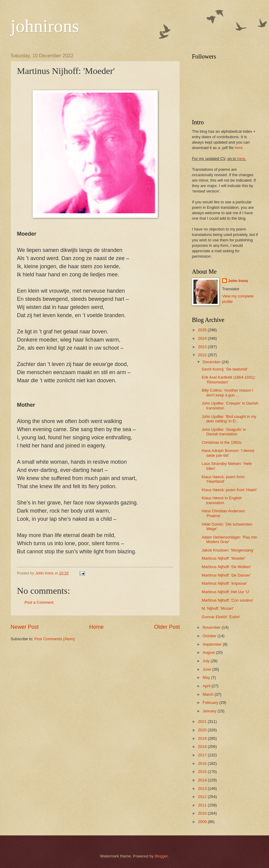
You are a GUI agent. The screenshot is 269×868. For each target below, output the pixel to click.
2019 (203, 738)
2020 (203, 730)
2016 (203, 763)
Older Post (167, 627)
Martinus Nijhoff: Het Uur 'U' (226, 592)
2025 (203, 330)
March (208, 694)
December (212, 362)
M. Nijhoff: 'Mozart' (218, 608)
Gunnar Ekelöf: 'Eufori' (221, 617)
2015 (203, 772)
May (207, 677)
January (210, 711)
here (239, 148)
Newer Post (25, 627)
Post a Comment (39, 602)
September (213, 644)
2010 (203, 813)
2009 (203, 822)
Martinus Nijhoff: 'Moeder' (224, 558)
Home (96, 627)
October (210, 636)
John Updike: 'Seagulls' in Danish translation (224, 432)
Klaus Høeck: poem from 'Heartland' (223, 479)
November (212, 627)
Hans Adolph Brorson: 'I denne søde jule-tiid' (228, 453)
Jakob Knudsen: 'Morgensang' (228, 550)
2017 (203, 755)
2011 (203, 805)
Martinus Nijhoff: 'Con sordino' (227, 600)
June (207, 669)
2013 (203, 789)
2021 (203, 722)
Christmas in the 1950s (222, 442)
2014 (203, 780)
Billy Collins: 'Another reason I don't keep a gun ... (227, 393)
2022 (203, 355)
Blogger (161, 856)
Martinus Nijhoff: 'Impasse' (224, 583)
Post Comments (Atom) (55, 639)
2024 (203, 338)
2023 (203, 347)
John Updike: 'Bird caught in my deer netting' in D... (229, 419)
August (209, 652)
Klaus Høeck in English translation (222, 500)
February (211, 703)
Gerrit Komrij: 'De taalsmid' (225, 369)
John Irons (238, 281)
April (207, 686)
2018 (203, 747)
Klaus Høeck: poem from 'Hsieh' (229, 490)
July (206, 661)
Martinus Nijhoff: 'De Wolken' (226, 567)
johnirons (45, 26)
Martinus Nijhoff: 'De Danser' (226, 575)
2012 (203, 797)
